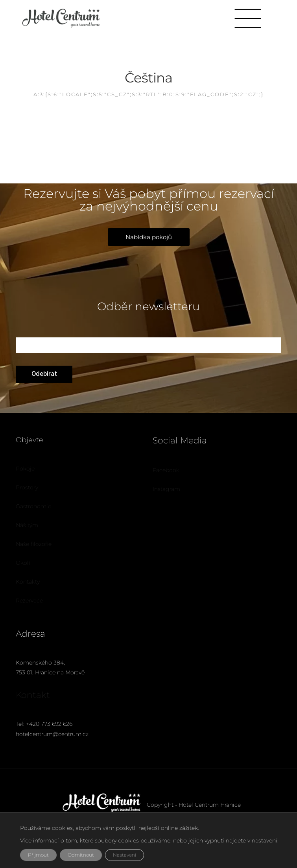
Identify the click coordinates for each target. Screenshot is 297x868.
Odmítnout (81, 855)
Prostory (27, 487)
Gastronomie (33, 506)
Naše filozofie (34, 544)
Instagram (166, 489)
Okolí (23, 563)
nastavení (265, 841)
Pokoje (25, 469)
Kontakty (28, 582)
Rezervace (29, 601)
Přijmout (38, 855)
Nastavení (125, 855)
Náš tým (27, 525)
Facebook (166, 470)
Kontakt (33, 695)
